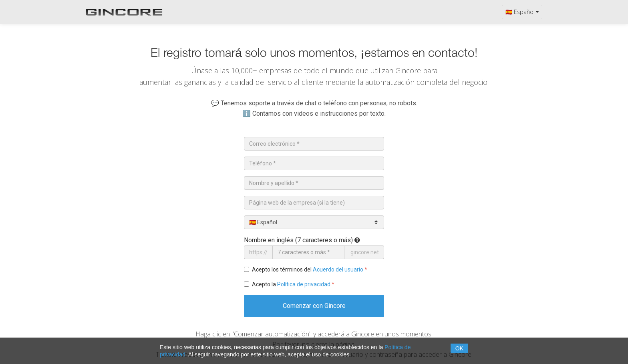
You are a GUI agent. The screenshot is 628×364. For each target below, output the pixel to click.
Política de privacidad (304, 284)
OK (459, 348)
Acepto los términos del (310, 269)
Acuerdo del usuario (338, 269)
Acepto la (293, 284)
